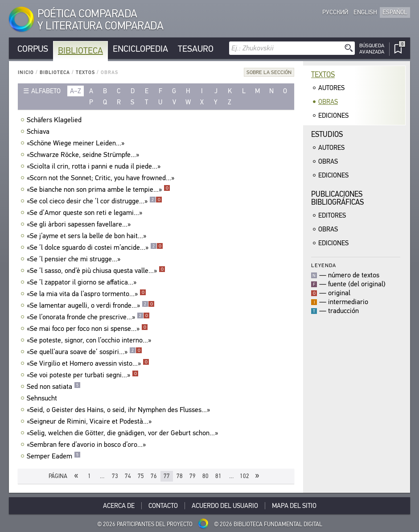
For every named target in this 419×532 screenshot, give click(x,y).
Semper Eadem (54, 456)
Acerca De (119, 506)
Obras (328, 102)
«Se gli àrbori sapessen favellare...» (80, 224)
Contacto (163, 506)
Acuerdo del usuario (225, 506)
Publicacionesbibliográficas (337, 198)
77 (167, 476)
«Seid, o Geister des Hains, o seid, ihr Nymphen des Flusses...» (119, 410)
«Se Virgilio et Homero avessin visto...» (88, 363)
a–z (76, 91)
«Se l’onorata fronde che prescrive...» (88, 317)
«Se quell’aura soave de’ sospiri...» (84, 352)
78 (180, 476)
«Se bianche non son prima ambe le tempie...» (99, 190)
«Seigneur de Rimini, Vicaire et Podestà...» (90, 421)
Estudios (327, 134)
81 (218, 476)
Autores (331, 88)
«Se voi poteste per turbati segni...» (83, 375)
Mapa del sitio (294, 506)
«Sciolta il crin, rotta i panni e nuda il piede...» (95, 166)
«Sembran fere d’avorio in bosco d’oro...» (87, 445)
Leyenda (324, 265)
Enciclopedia (140, 49)
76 (154, 476)
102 (244, 476)
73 (115, 476)
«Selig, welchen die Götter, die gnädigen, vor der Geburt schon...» (123, 433)
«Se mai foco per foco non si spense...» (87, 329)
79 (193, 476)
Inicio (26, 72)
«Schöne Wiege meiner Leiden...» (77, 143)
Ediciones (333, 115)
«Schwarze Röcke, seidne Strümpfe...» (84, 155)
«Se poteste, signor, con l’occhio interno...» (90, 340)
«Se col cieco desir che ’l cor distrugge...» (94, 201)
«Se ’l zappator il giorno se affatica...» (83, 282)
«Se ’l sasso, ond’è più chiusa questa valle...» (96, 271)
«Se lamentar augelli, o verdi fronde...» (91, 305)
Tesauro (196, 49)
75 (141, 476)
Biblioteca (80, 51)
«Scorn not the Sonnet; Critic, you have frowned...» (102, 178)
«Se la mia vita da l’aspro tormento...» (86, 294)
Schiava (39, 132)
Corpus (33, 49)
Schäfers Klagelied (55, 120)
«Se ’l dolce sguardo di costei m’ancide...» (95, 247)
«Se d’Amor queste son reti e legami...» (86, 213)
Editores (332, 215)
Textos (85, 72)
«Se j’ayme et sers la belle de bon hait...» (88, 236)
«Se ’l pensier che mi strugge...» (75, 259)
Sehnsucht (43, 398)
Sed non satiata (54, 387)
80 (205, 476)
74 (128, 476)
